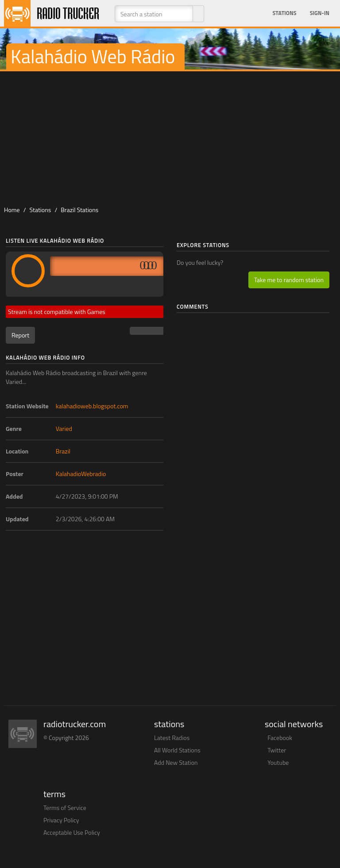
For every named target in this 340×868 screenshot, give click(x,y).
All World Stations (177, 750)
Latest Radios (172, 738)
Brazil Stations (79, 210)
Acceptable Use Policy (72, 832)
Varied (64, 428)
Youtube (278, 762)
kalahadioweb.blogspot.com (92, 406)
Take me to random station (289, 280)
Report (20, 335)
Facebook (280, 738)
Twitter (277, 750)
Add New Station (176, 762)
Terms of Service (65, 808)
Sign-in (320, 13)
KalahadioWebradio (81, 474)
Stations (285, 13)
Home (12, 210)
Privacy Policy (61, 820)
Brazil (63, 451)
